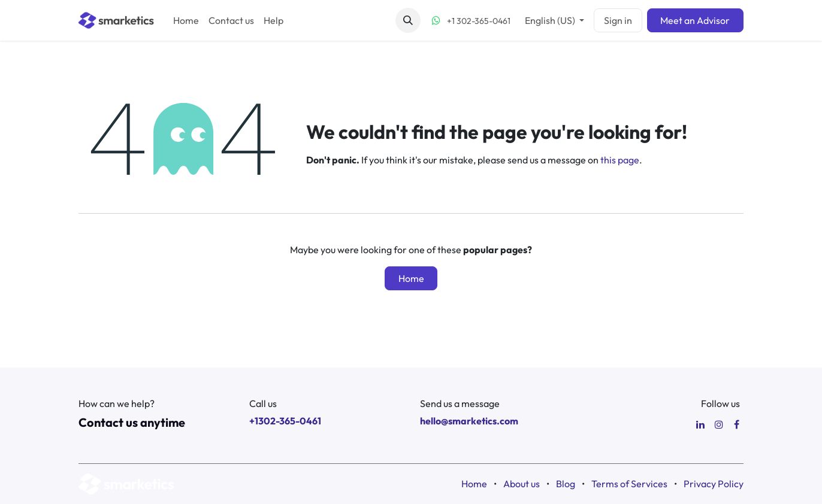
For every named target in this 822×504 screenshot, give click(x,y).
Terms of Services (629, 484)
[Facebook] (737, 424)
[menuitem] (186, 20)
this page (620, 160)
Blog (566, 484)
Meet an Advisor (695, 20)
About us (522, 484)
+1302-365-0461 (285, 421)
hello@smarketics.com (469, 421)
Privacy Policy (714, 484)
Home (411, 278)
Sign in (618, 20)
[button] (408, 20)
